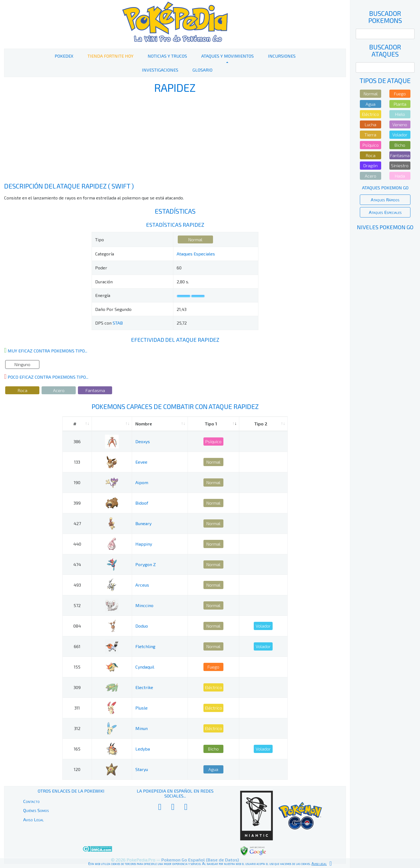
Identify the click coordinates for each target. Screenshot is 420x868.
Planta (400, 104)
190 (77, 482)
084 (77, 626)
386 (77, 441)
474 (77, 564)
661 (77, 646)
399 (77, 503)
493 (77, 585)
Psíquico (213, 441)
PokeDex (64, 56)
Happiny (144, 544)
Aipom (142, 482)
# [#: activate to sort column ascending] (75, 424)
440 (77, 544)
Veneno (400, 124)
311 (77, 708)
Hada (400, 176)
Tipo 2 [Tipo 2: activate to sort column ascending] (261, 424)
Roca (22, 390)
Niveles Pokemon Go (385, 227)
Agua (213, 769)
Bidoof (142, 503)
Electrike (144, 687)
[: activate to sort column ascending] (112, 424)
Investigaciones (160, 70)
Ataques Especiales (196, 254)
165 (77, 749)
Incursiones (282, 56)
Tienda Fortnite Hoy (110, 56)
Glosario (202, 70)
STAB (118, 323)
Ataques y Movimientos (227, 56)
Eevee (141, 462)
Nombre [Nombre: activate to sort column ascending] (144, 424)
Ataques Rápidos (385, 200)
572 (77, 605)
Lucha (370, 124)
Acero (59, 390)
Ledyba (143, 749)
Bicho (213, 749)
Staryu (142, 769)
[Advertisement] (175, 139)
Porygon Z (146, 564)
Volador (263, 626)
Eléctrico (213, 687)
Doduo (142, 626)
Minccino (144, 605)
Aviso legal (319, 864)
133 (77, 462)
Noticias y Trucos (167, 56)
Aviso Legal (33, 820)
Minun (142, 728)
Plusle (142, 708)
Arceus (142, 585)
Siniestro (400, 165)
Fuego (213, 667)
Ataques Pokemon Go (385, 188)
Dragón (370, 165)
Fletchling (145, 646)
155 (77, 667)
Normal (195, 239)
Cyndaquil (145, 667)
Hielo (400, 114)
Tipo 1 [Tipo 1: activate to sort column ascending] (211, 424)
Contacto (31, 801)
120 (77, 769)
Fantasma (95, 390)
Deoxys (143, 441)
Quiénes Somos (36, 810)
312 (77, 728)
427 (77, 523)
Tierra (370, 135)
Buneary (143, 523)
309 (77, 687)
